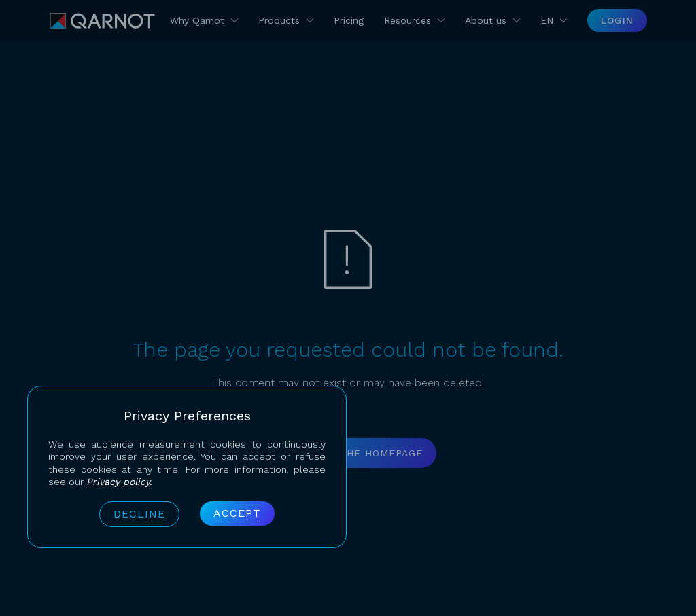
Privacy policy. (119, 482)
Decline (139, 514)
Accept (237, 513)
